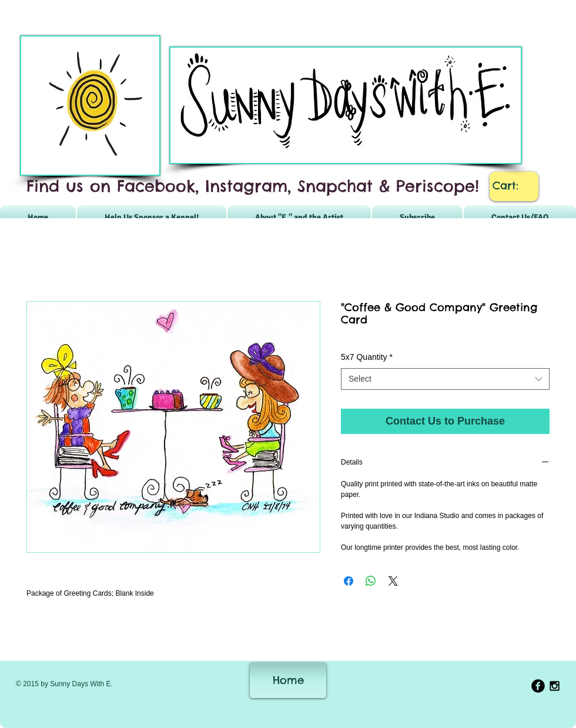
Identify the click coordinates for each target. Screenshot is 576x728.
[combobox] (445, 379)
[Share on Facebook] (349, 581)
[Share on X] (393, 581)
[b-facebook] (538, 686)
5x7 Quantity (367, 357)
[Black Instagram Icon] (555, 686)
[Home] (288, 680)
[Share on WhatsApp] (371, 581)
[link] (514, 186)
